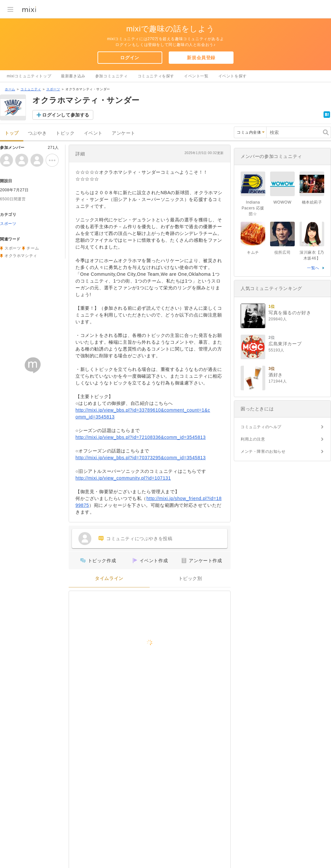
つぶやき (37, 133)
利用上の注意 (253, 439)
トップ (12, 133)
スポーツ (53, 89)
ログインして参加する (66, 115)
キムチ (253, 252)
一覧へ (313, 268)
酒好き (276, 375)
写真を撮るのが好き (290, 313)
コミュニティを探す (156, 76)
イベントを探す (233, 76)
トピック (65, 133)
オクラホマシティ (21, 256)
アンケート (124, 133)
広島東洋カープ (285, 344)
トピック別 (190, 579)
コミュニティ (31, 89)
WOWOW (282, 202)
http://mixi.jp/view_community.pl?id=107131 (123, 478)
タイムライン (109, 579)
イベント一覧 (196, 76)
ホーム (10, 89)
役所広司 (282, 252)
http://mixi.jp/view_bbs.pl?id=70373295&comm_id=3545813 (141, 458)
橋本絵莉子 (312, 202)
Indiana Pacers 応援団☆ (253, 208)
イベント (93, 133)
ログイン (130, 58)
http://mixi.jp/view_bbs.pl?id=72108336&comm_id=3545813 (141, 437)
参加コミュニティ (112, 76)
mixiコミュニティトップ (29, 76)
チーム (33, 248)
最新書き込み (73, 76)
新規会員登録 (201, 58)
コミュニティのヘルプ (261, 427)
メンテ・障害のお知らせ (263, 451)
